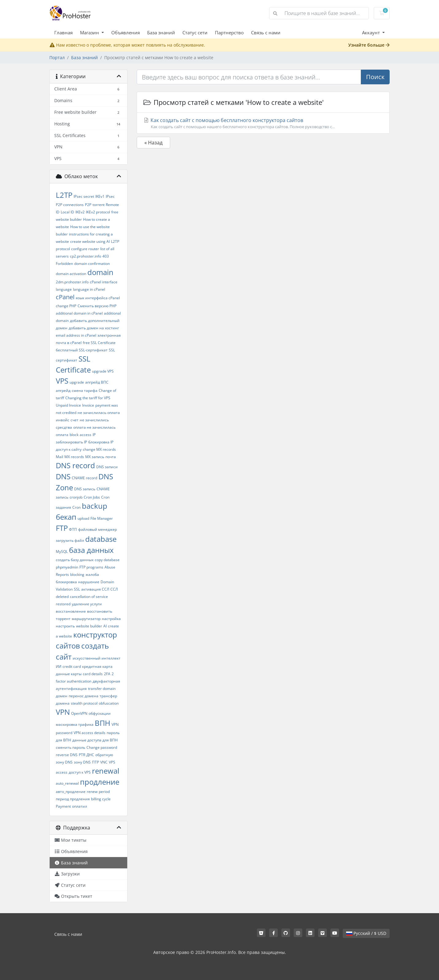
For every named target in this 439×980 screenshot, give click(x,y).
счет (74, 420)
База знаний (161, 33)
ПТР (95, 762)
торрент (63, 619)
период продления (73, 799)
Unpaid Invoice (68, 405)
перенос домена (84, 696)
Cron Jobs (92, 497)
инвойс (63, 420)
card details (93, 674)
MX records (74, 457)
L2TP (64, 195)
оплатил (80, 806)
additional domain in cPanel (79, 313)
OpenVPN (79, 713)
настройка (111, 619)
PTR (82, 755)
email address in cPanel (76, 335)
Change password (102, 747)
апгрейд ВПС (97, 382)
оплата (62, 435)
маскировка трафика (75, 724)
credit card (72, 666)
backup (95, 506)
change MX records (99, 449)
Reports (62, 574)
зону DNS (82, 762)
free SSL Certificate (99, 343)
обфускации (100, 713)
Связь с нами (266, 33)
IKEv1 (100, 196)
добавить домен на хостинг (94, 328)
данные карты (69, 674)
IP (94, 435)
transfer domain (102, 689)
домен (62, 696)
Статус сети (195, 33)
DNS (63, 476)
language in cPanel (89, 289)
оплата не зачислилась (94, 427)
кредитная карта (97, 666)
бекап (66, 517)
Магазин (90, 33)
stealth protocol (84, 703)
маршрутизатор (86, 619)
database (101, 539)
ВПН (103, 723)
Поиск (375, 77)
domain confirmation (92, 264)
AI (105, 626)
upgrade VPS (103, 371)
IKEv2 (80, 212)
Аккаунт (372, 33)
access (86, 435)
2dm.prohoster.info (72, 282)
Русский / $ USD (366, 933)
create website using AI (90, 241)
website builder (89, 626)
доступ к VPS (80, 772)
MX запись (95, 457)
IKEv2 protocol (98, 212)
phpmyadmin (67, 567)
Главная (63, 33)
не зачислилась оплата (99, 413)
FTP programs (91, 567)
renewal (106, 771)
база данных (91, 550)
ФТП (73, 529)
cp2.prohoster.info (86, 256)
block (74, 435)
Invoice (88, 405)
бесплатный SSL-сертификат (82, 350)
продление (100, 782)
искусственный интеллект (97, 658)
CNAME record (84, 478)
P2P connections (70, 205)
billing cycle (101, 799)
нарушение (89, 582)
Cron (76, 507)
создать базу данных (75, 560)
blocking (77, 574)
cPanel (65, 297)
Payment (63, 806)
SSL (77, 589)
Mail (59, 457)
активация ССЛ (95, 589)
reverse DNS (67, 755)
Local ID (67, 212)
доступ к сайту (69, 449)
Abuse (110, 567)
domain (100, 272)
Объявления (126, 33)
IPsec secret (84, 196)
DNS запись (85, 489)
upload (83, 518)
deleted (62, 597)
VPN (63, 712)
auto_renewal (67, 783)
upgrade (77, 382)
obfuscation (109, 703)
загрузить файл (70, 540)
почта (111, 457)
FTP (62, 528)
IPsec (110, 196)
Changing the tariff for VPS (88, 398)
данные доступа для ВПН (95, 740)
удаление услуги (87, 604)
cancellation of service (89, 597)
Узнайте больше (369, 45)
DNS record (75, 465)
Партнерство (229, 33)
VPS (62, 381)
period (104, 792)
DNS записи (107, 467)
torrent (99, 205)
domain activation (71, 274)
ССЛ (114, 589)
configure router (85, 249)
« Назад (153, 143)
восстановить (100, 611)
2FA (107, 674)
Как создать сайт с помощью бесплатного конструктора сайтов (263, 123)
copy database (107, 560)
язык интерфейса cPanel (98, 298)
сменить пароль (71, 747)
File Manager (102, 518)
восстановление (71, 611)
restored (63, 604)
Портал (57, 57)
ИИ (59, 666)
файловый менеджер (97, 529)
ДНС (90, 755)
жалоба (92, 574)
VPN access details (90, 733)
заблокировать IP (71, 442)
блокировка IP (101, 442)
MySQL (62, 551)
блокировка (66, 582)
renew (92, 792)
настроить (65, 626)
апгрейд (63, 390)
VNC (104, 762)
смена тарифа (85, 390)
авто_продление (71, 792)
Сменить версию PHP (97, 306)
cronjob (76, 497)
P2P (88, 205)
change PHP (66, 306)
